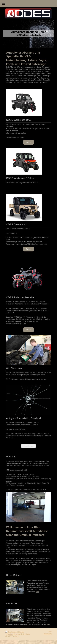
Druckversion (11, 632)
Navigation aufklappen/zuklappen (28, 4)
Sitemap (21, 632)
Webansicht (48, 634)
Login (50, 632)
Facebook (28, 446)
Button (29, 142)
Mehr (38, 592)
